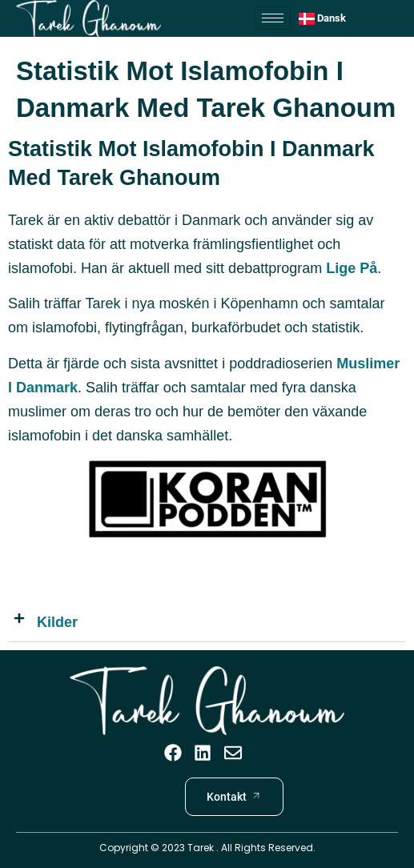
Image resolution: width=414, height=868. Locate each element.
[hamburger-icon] (273, 18)
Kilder (57, 622)
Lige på (352, 268)
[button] (207, 623)
